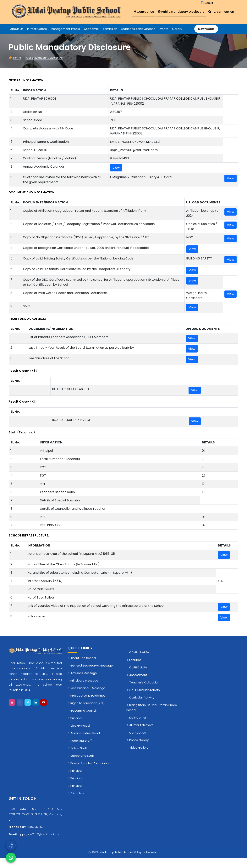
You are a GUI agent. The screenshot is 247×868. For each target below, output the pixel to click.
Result (207, 3)
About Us (17, 38)
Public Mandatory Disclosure (183, 12)
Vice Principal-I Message (88, 698)
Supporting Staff (82, 765)
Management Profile (65, 38)
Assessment (138, 685)
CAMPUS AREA (139, 662)
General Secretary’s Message (92, 675)
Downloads (206, 39)
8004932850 (35, 837)
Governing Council (83, 720)
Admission (110, 38)
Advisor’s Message (84, 683)
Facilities (135, 669)
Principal (76, 728)
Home (17, 67)
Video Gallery (139, 757)
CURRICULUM (138, 677)
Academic (91, 38)
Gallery (177, 38)
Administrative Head (85, 743)
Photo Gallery (139, 750)
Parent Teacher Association (90, 773)
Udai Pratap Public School (116, 862)
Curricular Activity (142, 707)
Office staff (79, 758)
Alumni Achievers (141, 735)
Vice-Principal (80, 735)
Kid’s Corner (138, 727)
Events (164, 38)
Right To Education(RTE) (88, 713)
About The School (83, 668)
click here (77, 803)
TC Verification (147, 21)
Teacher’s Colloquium (145, 692)
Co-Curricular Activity (145, 700)
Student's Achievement (138, 38)
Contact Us (144, 12)
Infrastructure (37, 38)
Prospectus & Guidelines (88, 705)
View (116, 177)
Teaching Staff (81, 750)
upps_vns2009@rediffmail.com (40, 844)
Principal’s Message (84, 690)
